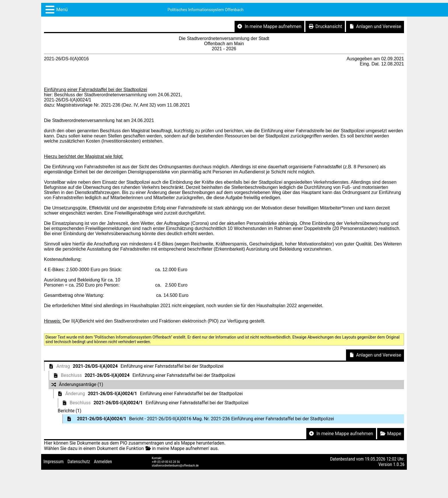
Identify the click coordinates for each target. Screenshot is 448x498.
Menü (62, 10)
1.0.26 (399, 464)
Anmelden (103, 462)
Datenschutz (79, 462)
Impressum (54, 462)
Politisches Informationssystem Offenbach (206, 10)
